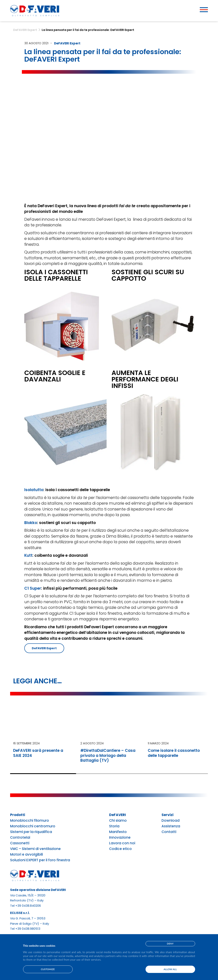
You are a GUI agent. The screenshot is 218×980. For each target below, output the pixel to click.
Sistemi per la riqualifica (31, 832)
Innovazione (120, 838)
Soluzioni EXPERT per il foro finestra (40, 860)
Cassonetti (20, 843)
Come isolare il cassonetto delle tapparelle (174, 753)
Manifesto (118, 832)
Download (171, 821)
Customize (48, 969)
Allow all (170, 969)
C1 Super (33, 588)
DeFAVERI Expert (67, 43)
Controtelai (20, 838)
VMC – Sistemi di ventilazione (35, 849)
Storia (114, 826)
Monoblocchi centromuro (33, 826)
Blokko (31, 523)
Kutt (28, 555)
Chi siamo (118, 821)
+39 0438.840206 (28, 906)
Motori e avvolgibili (27, 854)
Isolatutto (34, 490)
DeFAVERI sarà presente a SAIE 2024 (38, 753)
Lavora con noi (122, 843)
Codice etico (120, 849)
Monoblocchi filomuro (30, 821)
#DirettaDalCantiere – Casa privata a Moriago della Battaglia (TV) (108, 755)
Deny (170, 944)
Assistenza (171, 826)
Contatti (169, 832)
